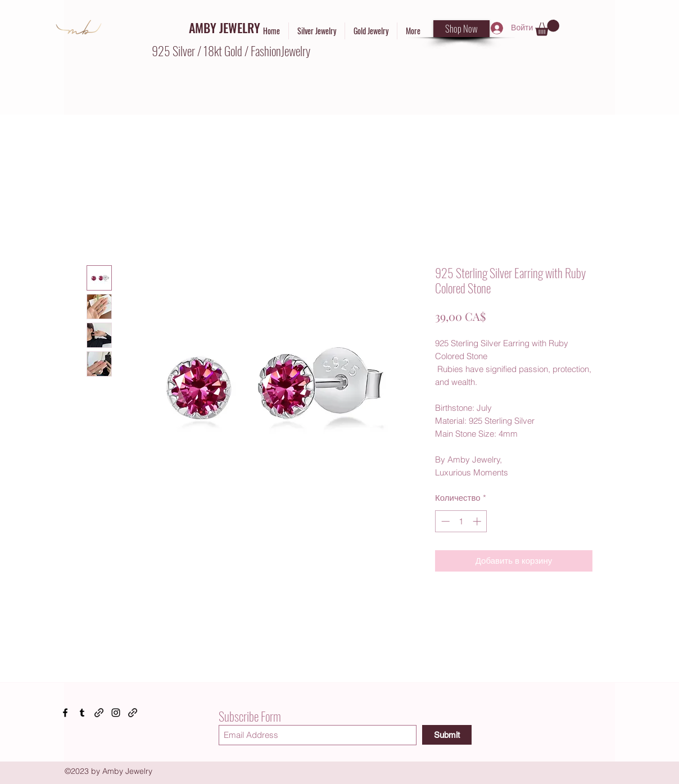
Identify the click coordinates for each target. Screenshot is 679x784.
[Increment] (478, 521)
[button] (547, 28)
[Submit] (447, 735)
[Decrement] (444, 521)
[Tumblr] (82, 713)
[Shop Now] (461, 29)
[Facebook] (65, 713)
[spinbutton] (461, 521)
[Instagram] (116, 713)
